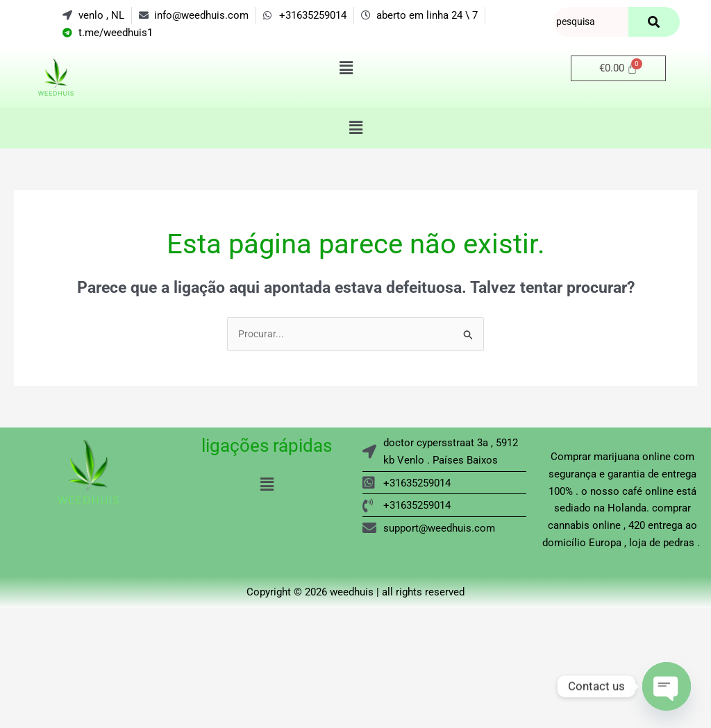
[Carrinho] (619, 68)
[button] (346, 69)
